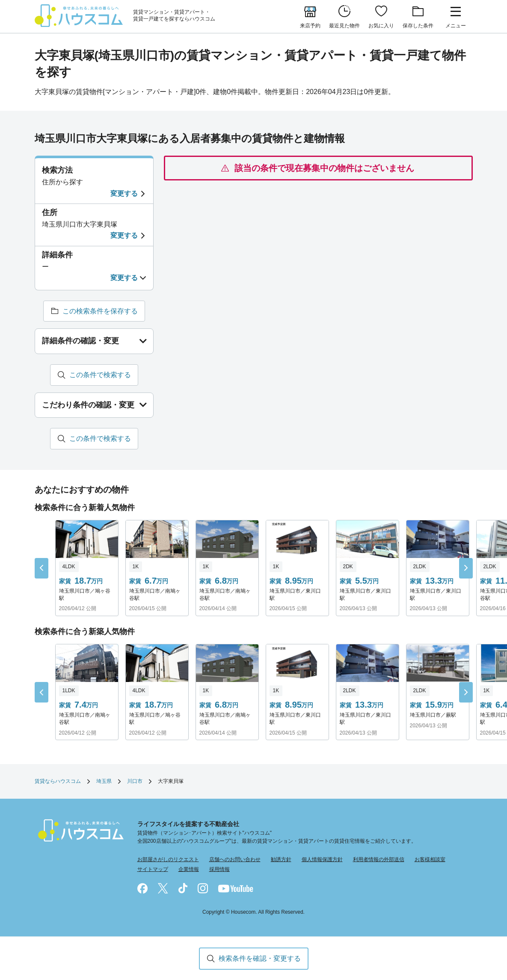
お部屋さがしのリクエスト (168, 860)
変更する (124, 193)
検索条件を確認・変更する (260, 958)
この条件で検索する (100, 375)
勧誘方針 (281, 860)
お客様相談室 (430, 860)
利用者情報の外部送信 (379, 860)
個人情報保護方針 (322, 860)
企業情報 (189, 870)
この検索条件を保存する (100, 311)
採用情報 (219, 870)
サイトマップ (153, 870)
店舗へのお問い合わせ (235, 860)
